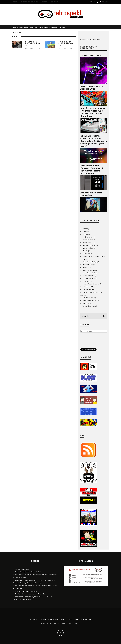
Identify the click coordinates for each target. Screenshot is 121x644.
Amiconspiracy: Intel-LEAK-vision (92, 194)
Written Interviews (89, 306)
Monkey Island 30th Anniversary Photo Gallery (31, 594)
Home (14, 32)
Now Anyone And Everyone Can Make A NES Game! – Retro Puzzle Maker (92, 170)
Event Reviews (88, 240)
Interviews (44, 27)
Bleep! (85, 234)
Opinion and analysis (90, 270)
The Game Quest (89, 289)
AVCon (85, 231)
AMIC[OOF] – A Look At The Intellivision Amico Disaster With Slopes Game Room (93, 112)
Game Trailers (88, 242)
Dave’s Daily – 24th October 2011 (66, 44)
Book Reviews (88, 237)
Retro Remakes (88, 276)
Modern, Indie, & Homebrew (93, 256)
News (15, 27)
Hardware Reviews (89, 245)
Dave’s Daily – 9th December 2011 (33, 44)
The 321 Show (88, 287)
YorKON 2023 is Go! (91, 55)
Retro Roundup (88, 278)
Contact (55, 2)
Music (54, 27)
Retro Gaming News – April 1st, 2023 (92, 88)
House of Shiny (88, 248)
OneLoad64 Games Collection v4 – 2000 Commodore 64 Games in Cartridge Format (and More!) (94, 141)
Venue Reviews (88, 298)
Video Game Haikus (89, 300)
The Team (44, 2)
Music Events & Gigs (90, 262)
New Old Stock (88, 265)
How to (85, 251)
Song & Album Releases (91, 284)
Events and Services (30, 2)
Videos (62, 27)
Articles (24, 27)
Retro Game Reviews (90, 273)
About (16, 2)
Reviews (34, 27)
